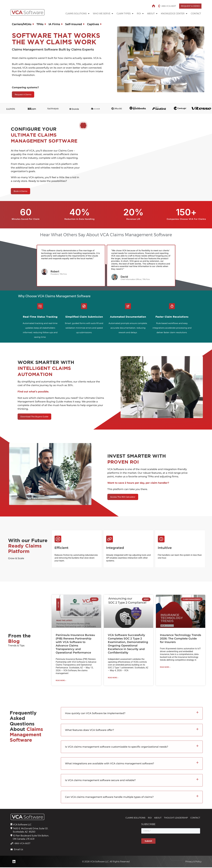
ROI (140, 14)
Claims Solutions (77, 14)
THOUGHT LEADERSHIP (176, 818)
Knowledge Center (174, 14)
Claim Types (125, 14)
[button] (132, 714)
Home (152, 6)
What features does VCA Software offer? (90, 730)
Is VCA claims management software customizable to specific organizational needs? (117, 747)
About (152, 14)
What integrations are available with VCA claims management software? (110, 764)
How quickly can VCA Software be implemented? (95, 714)
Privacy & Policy (193, 862)
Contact (196, 14)
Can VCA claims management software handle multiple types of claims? (109, 797)
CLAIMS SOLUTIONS (135, 818)
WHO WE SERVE (103, 14)
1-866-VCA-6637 (167, 6)
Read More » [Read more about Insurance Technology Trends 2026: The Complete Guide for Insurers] (165, 667)
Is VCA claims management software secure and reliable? (100, 781)
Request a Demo (189, 6)
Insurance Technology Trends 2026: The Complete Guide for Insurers (180, 639)
